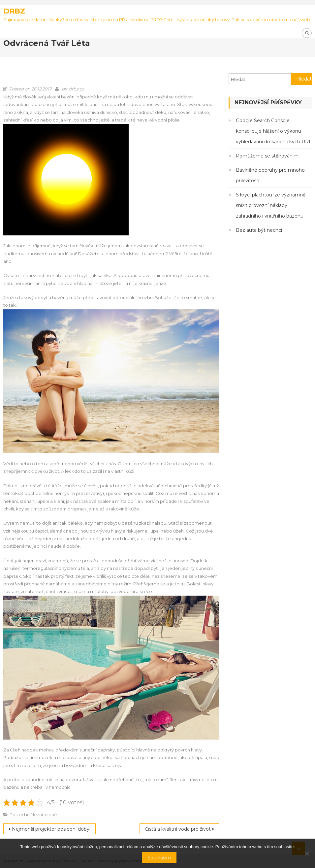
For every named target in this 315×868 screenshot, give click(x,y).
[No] (307, 853)
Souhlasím (159, 858)
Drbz (14, 11)
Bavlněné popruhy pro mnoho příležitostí (270, 175)
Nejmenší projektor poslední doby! (51, 829)
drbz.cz (76, 89)
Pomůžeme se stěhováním (267, 156)
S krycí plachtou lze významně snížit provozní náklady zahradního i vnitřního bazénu (271, 205)
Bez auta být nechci (259, 230)
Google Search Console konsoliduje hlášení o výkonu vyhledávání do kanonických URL (274, 131)
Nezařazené (44, 815)
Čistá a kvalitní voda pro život (178, 829)
